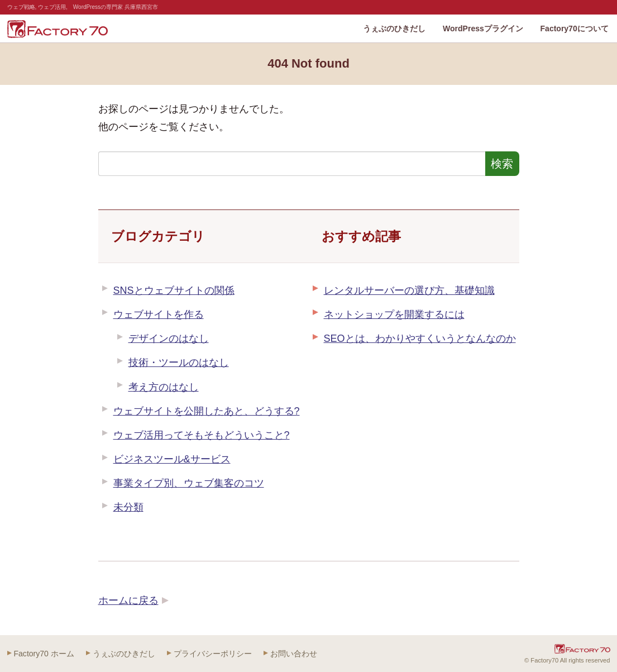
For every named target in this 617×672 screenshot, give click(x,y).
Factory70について (575, 28)
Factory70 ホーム (44, 654)
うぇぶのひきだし (394, 28)
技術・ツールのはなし (179, 363)
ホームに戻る (128, 600)
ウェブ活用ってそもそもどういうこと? (202, 435)
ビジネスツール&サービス (172, 459)
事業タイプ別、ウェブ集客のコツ (189, 483)
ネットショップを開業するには (394, 314)
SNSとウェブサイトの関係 (174, 290)
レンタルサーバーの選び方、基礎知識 (409, 290)
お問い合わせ (294, 654)
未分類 (128, 507)
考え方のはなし (164, 387)
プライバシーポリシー (213, 654)
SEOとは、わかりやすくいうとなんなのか (420, 339)
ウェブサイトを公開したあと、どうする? (207, 411)
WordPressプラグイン (483, 28)
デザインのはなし (169, 339)
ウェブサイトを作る (159, 314)
